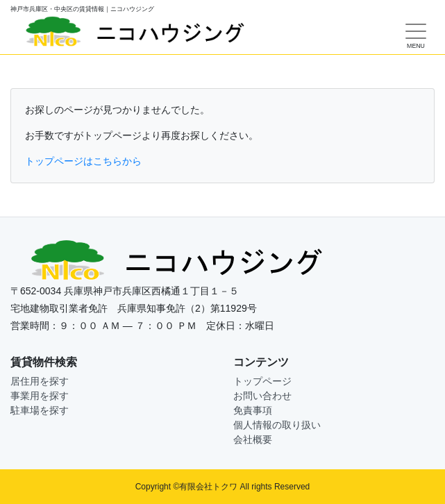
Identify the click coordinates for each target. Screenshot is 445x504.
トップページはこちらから (83, 161)
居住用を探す (40, 381)
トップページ (262, 381)
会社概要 (253, 439)
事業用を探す (40, 396)
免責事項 (253, 410)
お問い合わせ (262, 396)
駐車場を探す (40, 410)
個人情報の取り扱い (277, 425)
